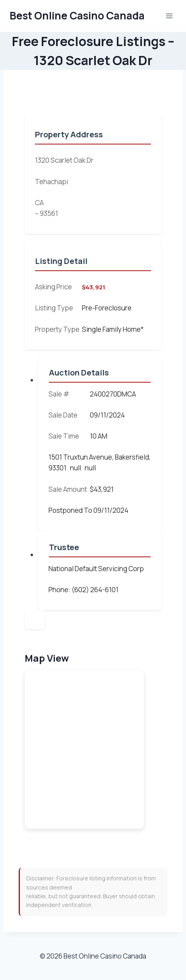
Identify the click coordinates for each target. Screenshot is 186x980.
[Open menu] (169, 16)
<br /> (84, 749)
